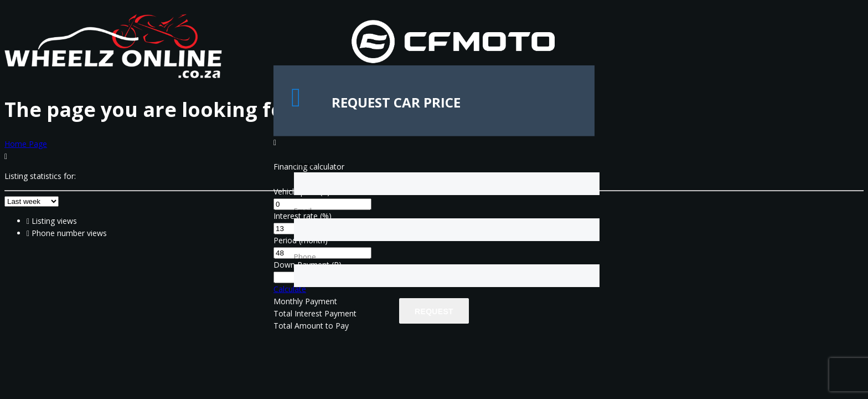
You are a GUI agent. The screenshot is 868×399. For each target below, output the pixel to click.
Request (434, 311)
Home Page (26, 144)
